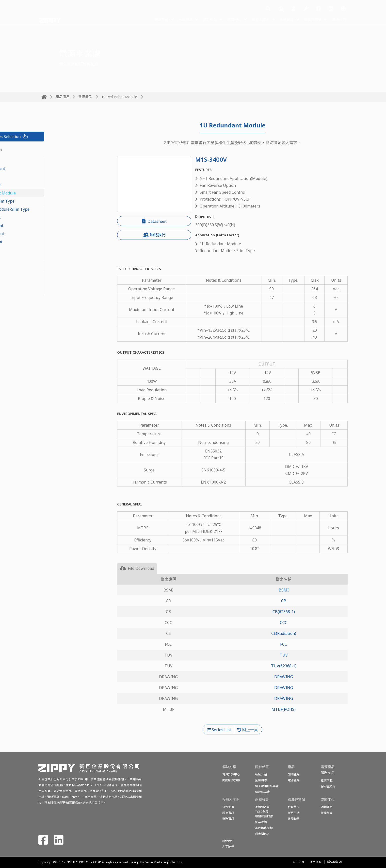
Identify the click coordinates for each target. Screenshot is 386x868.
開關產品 (294, 774)
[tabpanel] (232, 649)
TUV (284, 655)
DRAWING (284, 677)
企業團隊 (261, 780)
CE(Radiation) (284, 633)
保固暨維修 (328, 786)
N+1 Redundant (56, 226)
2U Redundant (55, 217)
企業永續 (261, 822)
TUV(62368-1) (284, 666)
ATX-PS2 (49, 274)
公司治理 (228, 807)
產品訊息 (170, 19)
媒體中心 (224, 19)
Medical (49, 291)
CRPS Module (54, 160)
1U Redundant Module (119, 97)
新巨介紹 (261, 774)
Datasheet (154, 221)
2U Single (50, 266)
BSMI (284, 590)
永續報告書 (262, 807)
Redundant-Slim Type (61, 201)
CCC (284, 623)
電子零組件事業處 (267, 786)
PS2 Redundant (55, 242)
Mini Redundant (56, 234)
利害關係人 (262, 834)
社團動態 (294, 819)
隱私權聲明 (334, 862)
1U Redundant (55, 185)
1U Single (50, 258)
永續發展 (281, 19)
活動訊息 (327, 807)
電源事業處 (262, 792)
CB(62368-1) (284, 612)
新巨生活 (294, 813)
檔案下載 (327, 780)
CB (284, 601)
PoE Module (52, 177)
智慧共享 (294, 807)
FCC (284, 644)
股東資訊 (228, 813)
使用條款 (316, 862)
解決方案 (144, 19)
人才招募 (298, 862)
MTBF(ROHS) (284, 709)
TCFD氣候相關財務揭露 (264, 814)
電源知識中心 (231, 774)
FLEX (46, 250)
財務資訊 (228, 819)
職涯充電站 (309, 19)
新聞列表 (327, 813)
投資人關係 (252, 19)
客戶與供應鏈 (264, 828)
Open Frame (53, 282)
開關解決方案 (231, 780)
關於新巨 (197, 19)
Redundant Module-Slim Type (69, 209)
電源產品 (85, 97)
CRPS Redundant (57, 169)
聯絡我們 (338, 19)
